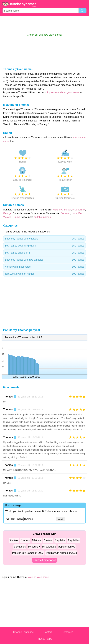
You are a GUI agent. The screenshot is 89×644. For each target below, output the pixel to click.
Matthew (58, 210)
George (7, 213)
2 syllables (74, 540)
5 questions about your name (63, 93)
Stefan (67, 210)
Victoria (7, 217)
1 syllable (60, 540)
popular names (67, 547)
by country (34, 547)
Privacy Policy (45, 639)
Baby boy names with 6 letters (44, 239)
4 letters (25, 540)
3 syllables (20, 547)
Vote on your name (38, 577)
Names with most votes (44, 267)
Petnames (67, 632)
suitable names (42, 217)
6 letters (48, 540)
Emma (16, 217)
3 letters (14, 540)
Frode (76, 210)
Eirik (83, 210)
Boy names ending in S (44, 253)
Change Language (23, 632)
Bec (81, 213)
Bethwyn (65, 213)
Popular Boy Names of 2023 (28, 553)
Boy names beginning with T (44, 246)
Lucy (74, 213)
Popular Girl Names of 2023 (61, 553)
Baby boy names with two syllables (44, 260)
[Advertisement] (45, 24)
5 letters (37, 540)
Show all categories (44, 560)
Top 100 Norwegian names (44, 274)
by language (49, 547)
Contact (48, 632)
